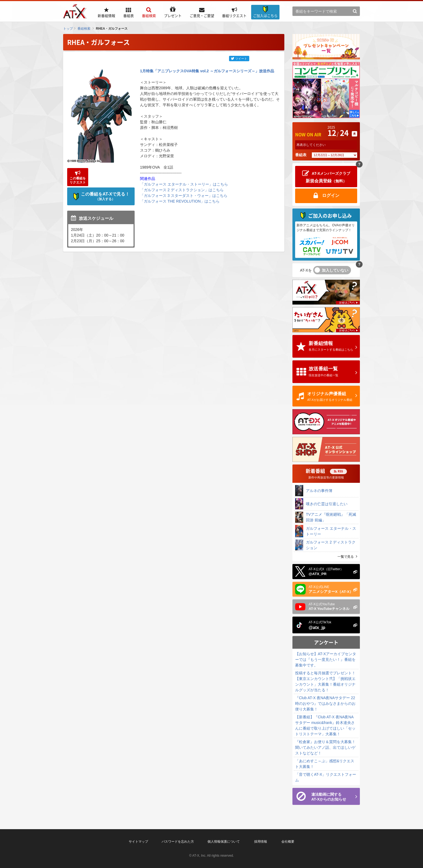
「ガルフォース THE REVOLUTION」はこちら (180, 201)
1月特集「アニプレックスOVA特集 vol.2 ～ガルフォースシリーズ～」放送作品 (207, 71)
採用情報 (261, 842)
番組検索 (84, 29)
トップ (68, 29)
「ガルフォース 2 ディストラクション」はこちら (182, 190)
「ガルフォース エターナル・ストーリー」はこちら (184, 184)
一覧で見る (346, 557)
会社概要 (288, 842)
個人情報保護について (224, 842)
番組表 (301, 155)
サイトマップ (138, 842)
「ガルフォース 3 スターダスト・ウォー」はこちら (184, 196)
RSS (340, 471)
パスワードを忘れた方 (178, 842)
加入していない (335, 270)
